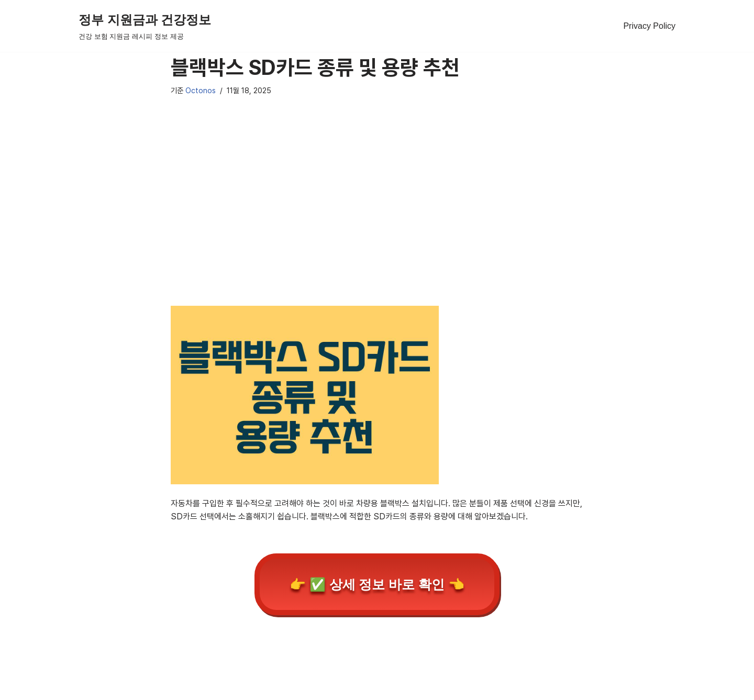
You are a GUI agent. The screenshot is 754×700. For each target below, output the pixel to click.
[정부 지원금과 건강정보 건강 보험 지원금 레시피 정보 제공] (145, 26)
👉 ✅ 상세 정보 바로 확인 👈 (377, 584)
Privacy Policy (649, 26)
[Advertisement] (377, 215)
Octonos (201, 90)
